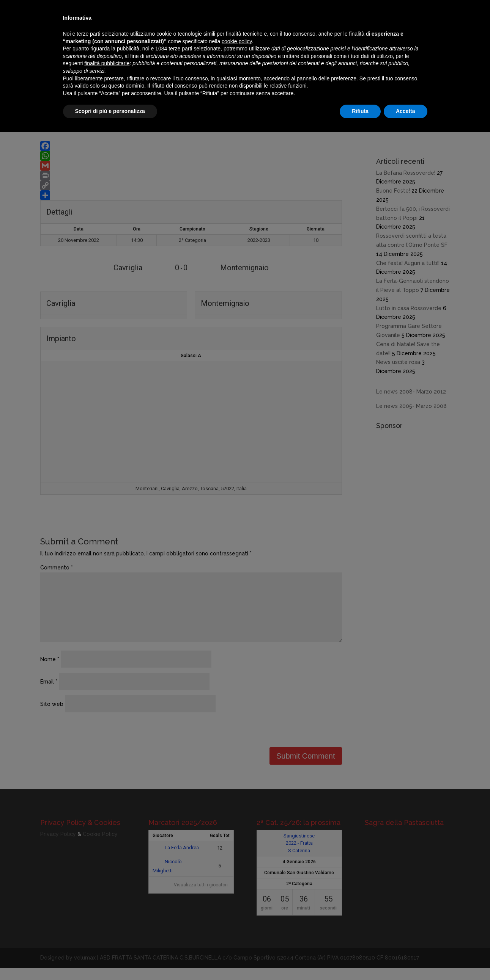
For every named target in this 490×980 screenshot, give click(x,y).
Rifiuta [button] (360, 111)
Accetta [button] (406, 111)
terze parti (180, 49)
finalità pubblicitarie (107, 63)
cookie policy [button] (237, 41)
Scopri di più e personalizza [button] (110, 111)
